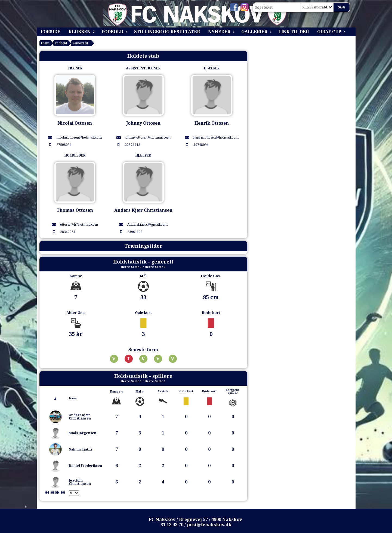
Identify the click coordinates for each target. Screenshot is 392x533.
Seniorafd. (81, 43)
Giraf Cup (331, 32)
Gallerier (256, 32)
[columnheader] (55, 399)
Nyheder (221, 32)
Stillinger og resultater (167, 32)
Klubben (81, 32)
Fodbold (114, 32)
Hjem (45, 43)
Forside (51, 32)
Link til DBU (294, 32)
